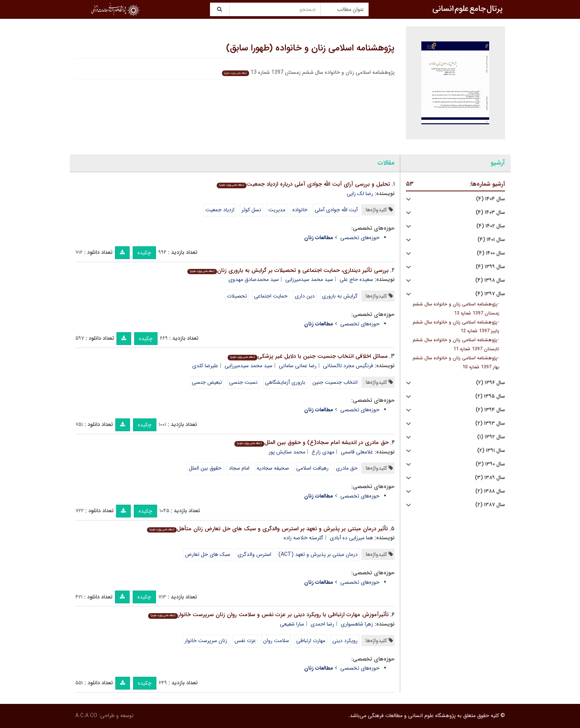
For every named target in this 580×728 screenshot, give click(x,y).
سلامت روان (276, 641)
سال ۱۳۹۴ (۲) (490, 410)
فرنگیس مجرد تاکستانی (348, 366)
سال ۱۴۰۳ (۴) (490, 213)
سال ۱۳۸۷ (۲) (490, 505)
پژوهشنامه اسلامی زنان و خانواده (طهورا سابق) (310, 48)
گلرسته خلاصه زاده (304, 538)
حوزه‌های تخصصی (360, 238)
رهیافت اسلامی (312, 468)
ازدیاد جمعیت (220, 210)
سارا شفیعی (292, 624)
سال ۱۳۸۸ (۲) (490, 491)
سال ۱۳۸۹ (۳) (490, 478)
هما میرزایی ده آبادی (351, 538)
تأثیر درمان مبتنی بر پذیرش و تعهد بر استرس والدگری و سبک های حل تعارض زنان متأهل (267, 529)
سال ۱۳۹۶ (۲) (490, 383)
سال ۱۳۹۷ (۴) (490, 294)
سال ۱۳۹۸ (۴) (490, 280)
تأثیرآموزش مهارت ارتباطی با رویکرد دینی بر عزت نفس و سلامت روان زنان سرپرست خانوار (268, 615)
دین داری (305, 296)
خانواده (300, 210)
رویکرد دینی (345, 641)
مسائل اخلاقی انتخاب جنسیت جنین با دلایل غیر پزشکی (308, 356)
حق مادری (347, 468)
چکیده (144, 253)
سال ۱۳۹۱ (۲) (491, 451)
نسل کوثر (251, 210)
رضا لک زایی (360, 194)
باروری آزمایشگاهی (285, 382)
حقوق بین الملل (205, 468)
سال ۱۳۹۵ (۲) (490, 396)
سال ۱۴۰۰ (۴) (491, 253)
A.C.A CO (86, 716)
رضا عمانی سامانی (298, 366)
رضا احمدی (322, 624)
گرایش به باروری (340, 296)
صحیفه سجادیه (273, 468)
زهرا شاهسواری (357, 624)
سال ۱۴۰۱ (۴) (491, 240)
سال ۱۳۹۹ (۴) (490, 267)
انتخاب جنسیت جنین (335, 382)
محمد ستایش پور (287, 452)
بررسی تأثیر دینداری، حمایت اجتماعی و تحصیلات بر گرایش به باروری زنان (288, 270)
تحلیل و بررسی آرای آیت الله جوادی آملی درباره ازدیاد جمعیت (303, 184)
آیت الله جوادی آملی (336, 210)
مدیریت (277, 210)
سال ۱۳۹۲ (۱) (491, 437)
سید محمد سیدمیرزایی (309, 279)
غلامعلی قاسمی (357, 452)
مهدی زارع (323, 452)
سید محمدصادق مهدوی (254, 279)
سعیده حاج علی (356, 279)
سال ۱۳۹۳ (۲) (490, 424)
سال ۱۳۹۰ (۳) (490, 464)
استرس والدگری (254, 554)
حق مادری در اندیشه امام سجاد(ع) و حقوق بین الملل (311, 443)
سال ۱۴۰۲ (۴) (491, 226)
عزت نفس (245, 641)
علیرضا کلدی (205, 366)
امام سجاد (239, 468)
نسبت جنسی (243, 382)
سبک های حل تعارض (208, 554)
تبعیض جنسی (207, 382)
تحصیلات (237, 296)
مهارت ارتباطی (311, 641)
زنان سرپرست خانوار (206, 641)
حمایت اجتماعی (271, 296)
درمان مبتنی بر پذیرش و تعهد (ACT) (318, 554)
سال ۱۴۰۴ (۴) (490, 199)
